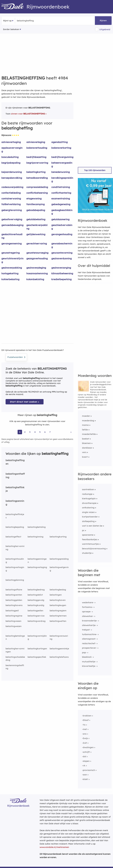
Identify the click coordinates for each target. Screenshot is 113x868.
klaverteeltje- (89, 666)
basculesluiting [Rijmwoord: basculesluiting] (10, 157)
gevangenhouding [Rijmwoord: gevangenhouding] (62, 234)
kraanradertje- (90, 621)
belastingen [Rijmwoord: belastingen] (56, 595)
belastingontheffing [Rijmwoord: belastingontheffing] (15, 475)
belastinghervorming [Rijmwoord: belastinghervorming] (15, 548)
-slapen (86, 761)
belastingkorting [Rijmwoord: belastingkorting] (36, 172)
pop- (84, 652)
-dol (84, 756)
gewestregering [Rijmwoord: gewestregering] (11, 253)
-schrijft (86, 752)
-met (84, 729)
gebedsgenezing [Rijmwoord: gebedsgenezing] (61, 204)
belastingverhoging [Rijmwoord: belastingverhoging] (15, 569)
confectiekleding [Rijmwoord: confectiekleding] (11, 193)
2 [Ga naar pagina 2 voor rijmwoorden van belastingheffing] (25, 432)
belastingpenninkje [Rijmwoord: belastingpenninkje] (59, 649)
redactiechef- (89, 643)
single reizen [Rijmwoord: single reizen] (88, 512)
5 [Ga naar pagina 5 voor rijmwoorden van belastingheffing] (40, 432)
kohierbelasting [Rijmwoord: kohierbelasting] (10, 279)
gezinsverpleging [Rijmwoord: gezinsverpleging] (36, 268)
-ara (84, 734)
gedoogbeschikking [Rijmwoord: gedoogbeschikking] (62, 212)
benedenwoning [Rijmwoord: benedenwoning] (61, 172)
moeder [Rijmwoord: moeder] (86, 416)
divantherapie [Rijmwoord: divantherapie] (89, 503)
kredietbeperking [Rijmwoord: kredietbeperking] (61, 279)
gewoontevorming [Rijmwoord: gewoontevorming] (62, 253)
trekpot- (86, 630)
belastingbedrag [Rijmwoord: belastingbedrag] (36, 590)
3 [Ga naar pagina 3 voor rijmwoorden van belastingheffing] (30, 432)
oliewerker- (88, 616)
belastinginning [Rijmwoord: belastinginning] (36, 537)
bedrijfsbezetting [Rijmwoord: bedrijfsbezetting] (36, 157)
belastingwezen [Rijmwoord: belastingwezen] (14, 626)
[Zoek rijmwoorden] (30, 21)
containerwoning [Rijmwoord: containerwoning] (11, 198)
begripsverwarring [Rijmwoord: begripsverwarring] (37, 163)
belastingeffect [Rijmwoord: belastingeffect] (13, 537)
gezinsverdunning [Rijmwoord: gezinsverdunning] (62, 258)
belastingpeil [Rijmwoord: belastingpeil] (12, 611)
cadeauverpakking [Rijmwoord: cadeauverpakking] (12, 187)
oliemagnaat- (89, 639)
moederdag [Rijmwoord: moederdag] (88, 421)
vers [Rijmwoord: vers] (84, 452)
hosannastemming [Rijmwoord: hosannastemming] (37, 273)
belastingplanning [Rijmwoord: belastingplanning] (15, 580)
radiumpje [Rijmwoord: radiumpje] (87, 494)
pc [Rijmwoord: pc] (83, 530)
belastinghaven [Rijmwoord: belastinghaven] (58, 600)
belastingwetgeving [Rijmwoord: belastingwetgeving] (59, 569)
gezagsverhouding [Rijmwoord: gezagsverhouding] (37, 258)
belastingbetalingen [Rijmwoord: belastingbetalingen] (15, 637)
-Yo (84, 725)
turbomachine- (90, 634)
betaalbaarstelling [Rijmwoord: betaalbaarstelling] (37, 178)
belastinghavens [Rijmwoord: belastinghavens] (14, 605)
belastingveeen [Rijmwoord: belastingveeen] (13, 621)
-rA (84, 766)
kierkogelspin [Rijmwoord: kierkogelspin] (89, 498)
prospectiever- (89, 648)
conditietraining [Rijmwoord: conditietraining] (61, 187)
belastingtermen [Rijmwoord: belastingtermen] (58, 616)
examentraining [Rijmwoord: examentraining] (61, 198)
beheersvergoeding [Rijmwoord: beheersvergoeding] (62, 164)
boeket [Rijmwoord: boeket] (86, 439)
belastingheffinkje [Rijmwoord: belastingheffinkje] (15, 489)
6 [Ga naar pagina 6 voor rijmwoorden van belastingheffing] (45, 432)
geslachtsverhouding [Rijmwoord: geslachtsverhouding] (12, 236)
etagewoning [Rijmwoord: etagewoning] (34, 198)
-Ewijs (85, 738)
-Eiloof (85, 720)
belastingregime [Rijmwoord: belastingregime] (14, 616)
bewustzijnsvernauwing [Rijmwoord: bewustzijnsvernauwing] (94, 549)
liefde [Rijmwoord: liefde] (85, 430)
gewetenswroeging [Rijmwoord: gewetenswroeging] (37, 253)
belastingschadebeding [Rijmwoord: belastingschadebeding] (15, 659)
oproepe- (87, 612)
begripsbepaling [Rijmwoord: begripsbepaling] (11, 163)
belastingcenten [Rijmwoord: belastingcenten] (14, 595)
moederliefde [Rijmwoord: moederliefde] (89, 434)
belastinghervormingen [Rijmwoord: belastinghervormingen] (15, 650)
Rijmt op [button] (7, 21)
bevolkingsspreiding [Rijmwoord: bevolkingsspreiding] (62, 180)
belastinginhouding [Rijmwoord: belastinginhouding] (15, 560)
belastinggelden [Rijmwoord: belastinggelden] (14, 600)
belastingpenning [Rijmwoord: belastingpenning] (15, 503)
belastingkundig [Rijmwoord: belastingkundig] (36, 605)
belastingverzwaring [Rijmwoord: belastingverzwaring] (59, 637)
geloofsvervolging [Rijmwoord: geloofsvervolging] (12, 219)
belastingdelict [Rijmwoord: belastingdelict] (35, 595)
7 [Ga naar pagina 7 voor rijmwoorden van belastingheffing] (50, 432)
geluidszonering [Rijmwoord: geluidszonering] (60, 219)
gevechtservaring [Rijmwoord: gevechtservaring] (37, 243)
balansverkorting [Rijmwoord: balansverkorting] (61, 148)
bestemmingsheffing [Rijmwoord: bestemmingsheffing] (15, 667)
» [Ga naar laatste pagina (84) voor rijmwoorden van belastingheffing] (71, 432)
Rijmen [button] (103, 20)
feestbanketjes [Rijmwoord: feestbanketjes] (90, 539)
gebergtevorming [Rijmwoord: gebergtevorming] (12, 210)
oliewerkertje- (89, 625)
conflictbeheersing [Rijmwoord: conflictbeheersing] (37, 193)
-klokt (85, 779)
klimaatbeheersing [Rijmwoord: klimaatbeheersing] (62, 273)
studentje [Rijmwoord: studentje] (87, 553)
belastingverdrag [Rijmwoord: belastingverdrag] (37, 621)
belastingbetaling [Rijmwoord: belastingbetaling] (37, 527)
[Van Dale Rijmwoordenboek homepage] (14, 7)
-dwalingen (88, 747)
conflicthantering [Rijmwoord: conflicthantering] (61, 193)
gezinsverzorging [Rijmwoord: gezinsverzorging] (61, 268)
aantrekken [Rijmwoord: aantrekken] (88, 489)
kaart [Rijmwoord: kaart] (85, 457)
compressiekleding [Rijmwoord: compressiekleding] (37, 187)
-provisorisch (89, 770)
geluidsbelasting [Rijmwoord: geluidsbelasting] (36, 219)
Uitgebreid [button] (105, 29)
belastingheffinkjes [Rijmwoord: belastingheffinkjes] (15, 516)
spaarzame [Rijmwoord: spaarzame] (88, 535)
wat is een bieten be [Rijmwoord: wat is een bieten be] (92, 526)
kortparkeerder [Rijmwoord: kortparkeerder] (90, 517)
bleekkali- (87, 657)
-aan (84, 775)
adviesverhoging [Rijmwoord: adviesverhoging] (11, 142)
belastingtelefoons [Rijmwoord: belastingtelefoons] (59, 657)
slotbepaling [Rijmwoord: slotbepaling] (88, 521)
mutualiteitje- (89, 662)
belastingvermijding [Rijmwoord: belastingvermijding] (37, 637)
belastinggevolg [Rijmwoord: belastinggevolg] (36, 600)
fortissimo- (87, 607)
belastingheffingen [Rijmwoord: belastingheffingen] (15, 462)
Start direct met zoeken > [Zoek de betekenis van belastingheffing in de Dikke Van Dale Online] (25, 402)
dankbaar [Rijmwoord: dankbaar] (87, 448)
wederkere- (88, 602)
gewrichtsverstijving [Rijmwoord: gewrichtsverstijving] (12, 260)
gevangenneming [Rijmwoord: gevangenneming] (12, 243)
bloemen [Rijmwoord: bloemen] (86, 443)
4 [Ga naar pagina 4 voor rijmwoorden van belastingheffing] (35, 432)
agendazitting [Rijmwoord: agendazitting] (59, 142)
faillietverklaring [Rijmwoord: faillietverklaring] (11, 204)
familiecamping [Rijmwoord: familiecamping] (36, 204)
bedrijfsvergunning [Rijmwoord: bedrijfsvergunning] (62, 157)
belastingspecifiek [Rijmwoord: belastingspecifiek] (37, 657)
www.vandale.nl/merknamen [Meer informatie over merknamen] (54, 847)
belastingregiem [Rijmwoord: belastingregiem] (58, 611)
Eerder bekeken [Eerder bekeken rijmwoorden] (11, 29)
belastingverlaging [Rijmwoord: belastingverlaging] (37, 567)
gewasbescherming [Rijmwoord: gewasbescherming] (62, 245)
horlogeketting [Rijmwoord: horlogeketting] (10, 273)
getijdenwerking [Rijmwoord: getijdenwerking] (36, 234)
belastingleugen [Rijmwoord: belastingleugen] (58, 605)
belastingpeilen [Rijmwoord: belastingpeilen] (35, 611)
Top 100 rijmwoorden (95, 170)
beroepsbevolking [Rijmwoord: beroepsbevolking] (12, 178)
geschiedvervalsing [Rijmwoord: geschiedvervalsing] (62, 227)
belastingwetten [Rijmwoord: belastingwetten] (58, 621)
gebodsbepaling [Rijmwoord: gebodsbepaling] (36, 210)
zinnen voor (28, 114)
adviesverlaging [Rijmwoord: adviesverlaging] (36, 142)
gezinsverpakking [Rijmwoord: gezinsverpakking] (12, 268)
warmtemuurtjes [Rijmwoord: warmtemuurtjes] (90, 544)
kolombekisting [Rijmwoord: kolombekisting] (35, 279)
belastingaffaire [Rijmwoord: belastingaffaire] (14, 590)
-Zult (84, 743)
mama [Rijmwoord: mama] (85, 425)
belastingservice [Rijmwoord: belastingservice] (36, 616)
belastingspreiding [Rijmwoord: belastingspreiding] (59, 559)
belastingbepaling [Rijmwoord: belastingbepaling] (15, 527)
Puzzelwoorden (16, 357)
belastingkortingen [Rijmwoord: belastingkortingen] (37, 649)
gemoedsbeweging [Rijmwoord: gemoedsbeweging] (12, 225)
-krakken (87, 716)
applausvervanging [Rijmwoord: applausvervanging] (12, 150)
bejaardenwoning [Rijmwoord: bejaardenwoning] (12, 172)
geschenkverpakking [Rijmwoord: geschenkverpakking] (37, 227)
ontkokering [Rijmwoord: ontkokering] (88, 508)
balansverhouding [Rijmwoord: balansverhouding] (37, 148)
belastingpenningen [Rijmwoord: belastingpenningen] (37, 560)
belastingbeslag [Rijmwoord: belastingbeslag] (58, 590)
